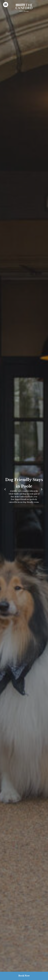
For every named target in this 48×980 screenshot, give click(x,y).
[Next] (42, 490)
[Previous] (6, 490)
